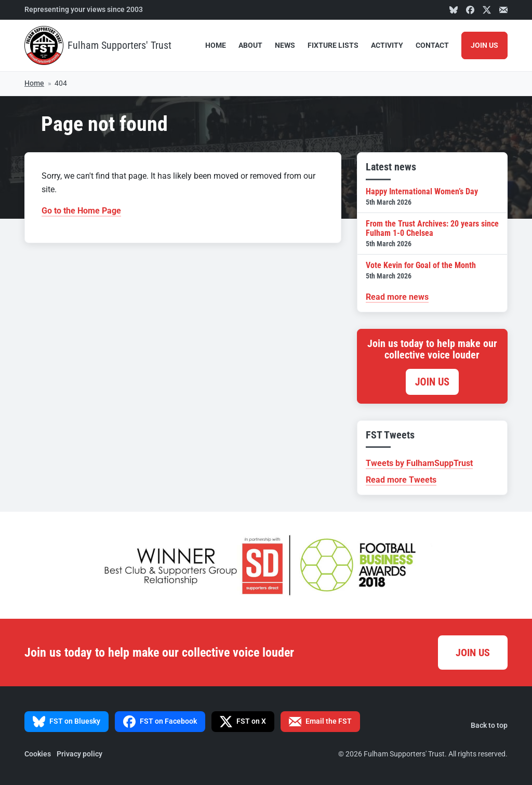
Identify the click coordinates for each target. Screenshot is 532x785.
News (285, 45)
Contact (432, 45)
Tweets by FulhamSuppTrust (419, 463)
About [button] (250, 45)
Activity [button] (387, 45)
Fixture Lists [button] (333, 45)
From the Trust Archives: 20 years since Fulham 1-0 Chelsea (432, 233)
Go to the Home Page (81, 211)
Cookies (38, 754)
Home (216, 45)
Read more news (397, 297)
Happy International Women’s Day (432, 197)
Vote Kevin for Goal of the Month (432, 270)
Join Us (484, 45)
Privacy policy (79, 754)
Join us (432, 382)
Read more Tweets (401, 480)
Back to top (489, 726)
